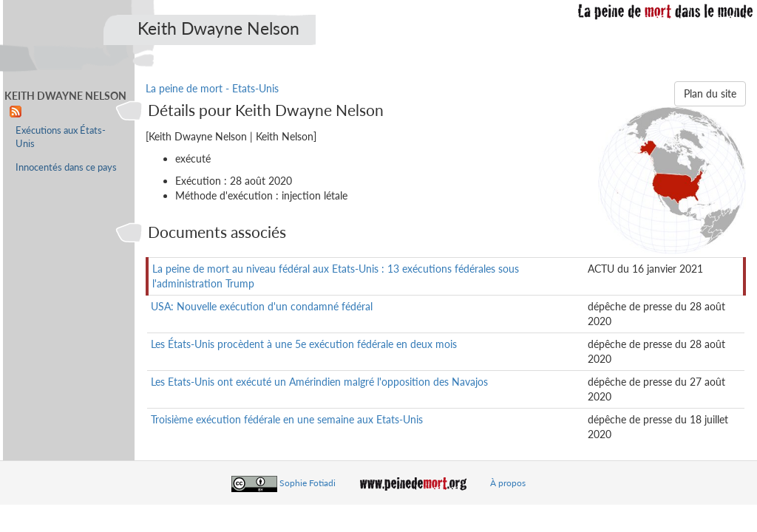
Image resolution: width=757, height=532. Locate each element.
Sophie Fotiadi (308, 483)
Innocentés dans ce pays (66, 167)
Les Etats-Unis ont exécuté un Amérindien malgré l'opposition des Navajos (319, 382)
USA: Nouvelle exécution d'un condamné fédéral (262, 306)
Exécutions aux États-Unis (61, 137)
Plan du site (710, 93)
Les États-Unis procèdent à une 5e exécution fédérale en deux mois (304, 344)
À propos (508, 483)
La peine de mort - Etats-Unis (212, 88)
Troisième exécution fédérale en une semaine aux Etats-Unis (287, 419)
